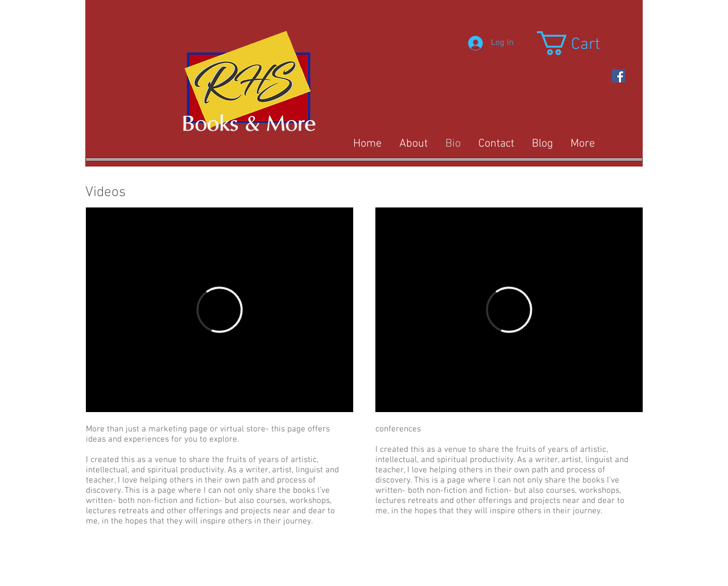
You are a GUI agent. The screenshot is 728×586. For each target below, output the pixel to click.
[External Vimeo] (220, 310)
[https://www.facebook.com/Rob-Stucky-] (619, 76)
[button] (582, 43)
